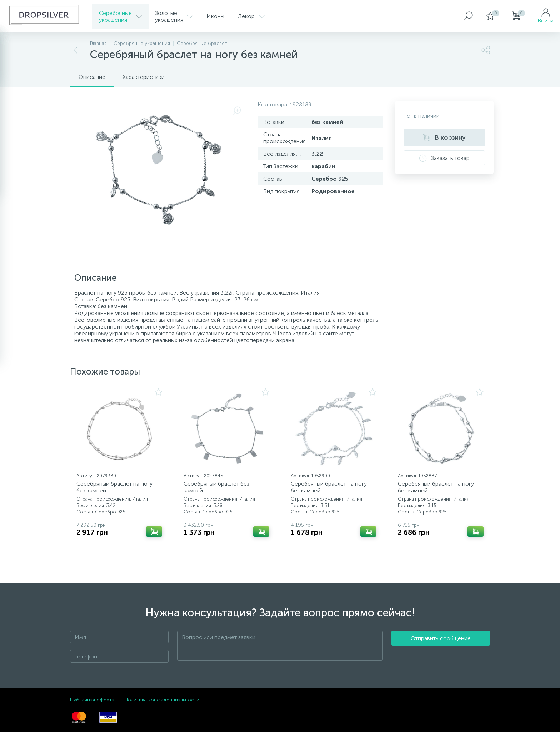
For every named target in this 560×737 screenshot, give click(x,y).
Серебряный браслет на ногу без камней (117, 490)
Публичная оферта (92, 704)
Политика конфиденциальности (162, 704)
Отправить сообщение (441, 650)
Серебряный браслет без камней (219, 490)
